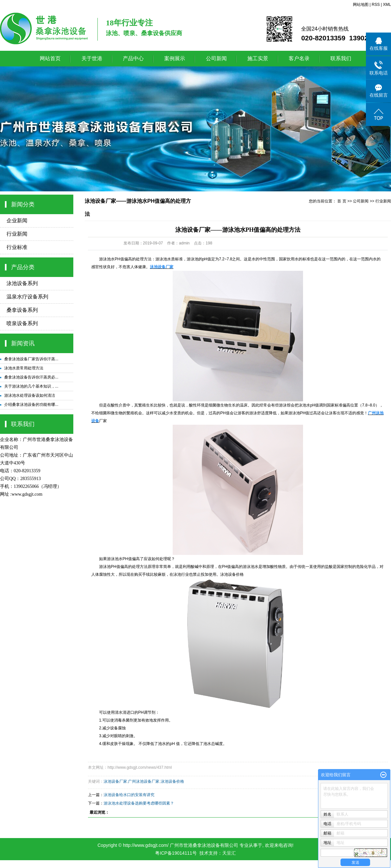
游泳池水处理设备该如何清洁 (30, 395)
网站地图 (361, 5)
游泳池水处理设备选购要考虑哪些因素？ (139, 803)
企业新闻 (17, 220)
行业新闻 (17, 234)
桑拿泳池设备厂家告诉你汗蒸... (31, 359)
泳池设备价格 (232, 574)
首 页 (342, 201)
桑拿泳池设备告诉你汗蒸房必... (31, 377)
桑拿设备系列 (22, 310)
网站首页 (50, 58)
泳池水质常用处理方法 (24, 368)
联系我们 (341, 58)
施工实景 (258, 58)
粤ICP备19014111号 (176, 853)
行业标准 (17, 247)
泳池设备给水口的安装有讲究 (129, 795)
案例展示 (175, 58)
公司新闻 (216, 58)
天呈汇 (229, 853)
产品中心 (133, 58)
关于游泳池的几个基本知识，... (31, 386)
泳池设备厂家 (115, 781)
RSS (376, 5)
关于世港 (92, 58)
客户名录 (299, 58)
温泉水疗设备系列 (27, 297)
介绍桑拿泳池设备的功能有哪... (31, 405)
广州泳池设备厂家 (144, 781)
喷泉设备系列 (22, 323)
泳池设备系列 (22, 283)
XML (387, 5)
